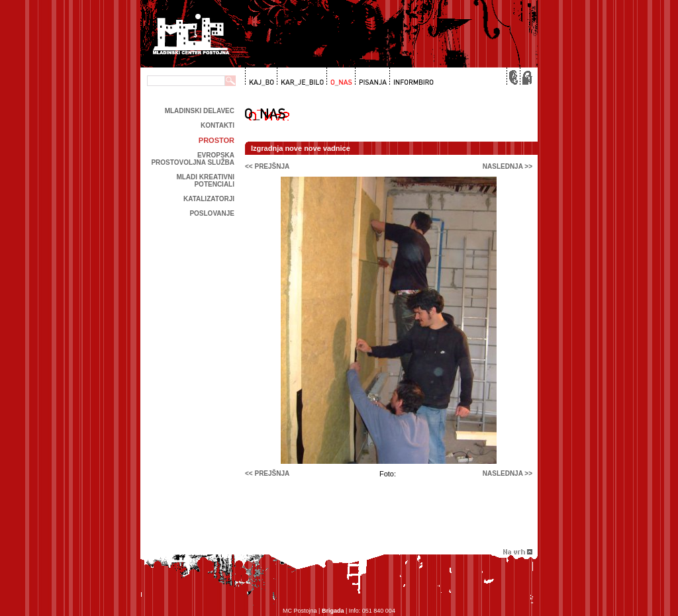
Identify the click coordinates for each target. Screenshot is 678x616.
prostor (217, 140)
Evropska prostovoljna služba (193, 159)
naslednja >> (508, 166)
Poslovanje (212, 213)
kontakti (218, 125)
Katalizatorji (209, 199)
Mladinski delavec (200, 111)
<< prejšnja (267, 166)
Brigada (333, 611)
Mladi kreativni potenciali (205, 181)
